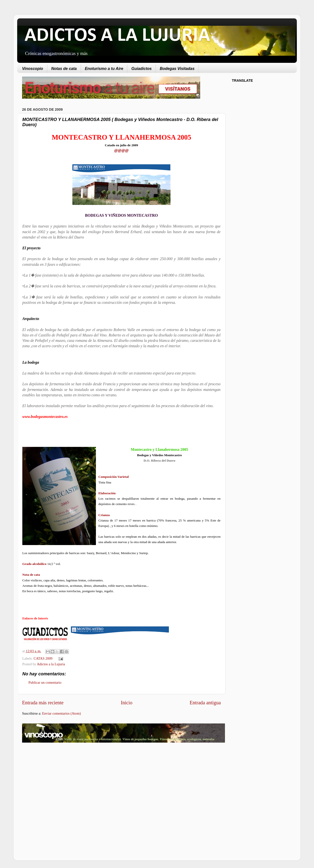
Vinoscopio (33, 69)
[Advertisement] (63, 786)
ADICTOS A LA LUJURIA (117, 36)
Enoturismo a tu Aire (104, 69)
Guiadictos (141, 69)
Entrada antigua (205, 703)
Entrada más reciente (43, 703)
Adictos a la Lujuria (51, 664)
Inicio (126, 703)
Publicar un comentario (45, 682)
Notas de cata (64, 69)
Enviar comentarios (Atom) (62, 713)
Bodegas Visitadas (177, 69)
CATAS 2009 (43, 658)
